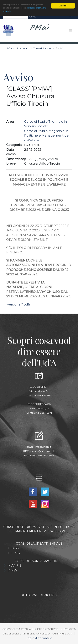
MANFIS (15, 565)
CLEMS (14, 553)
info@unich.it (43, 447)
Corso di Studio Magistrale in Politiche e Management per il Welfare (47, 135)
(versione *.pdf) (18, 304)
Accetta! (63, 6)
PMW (13, 570)
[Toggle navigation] (71, 16)
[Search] (16, 16)
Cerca (33, 16)
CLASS (14, 548)
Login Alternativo (39, 638)
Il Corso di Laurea (17, 48)
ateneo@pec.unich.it (42, 451)
